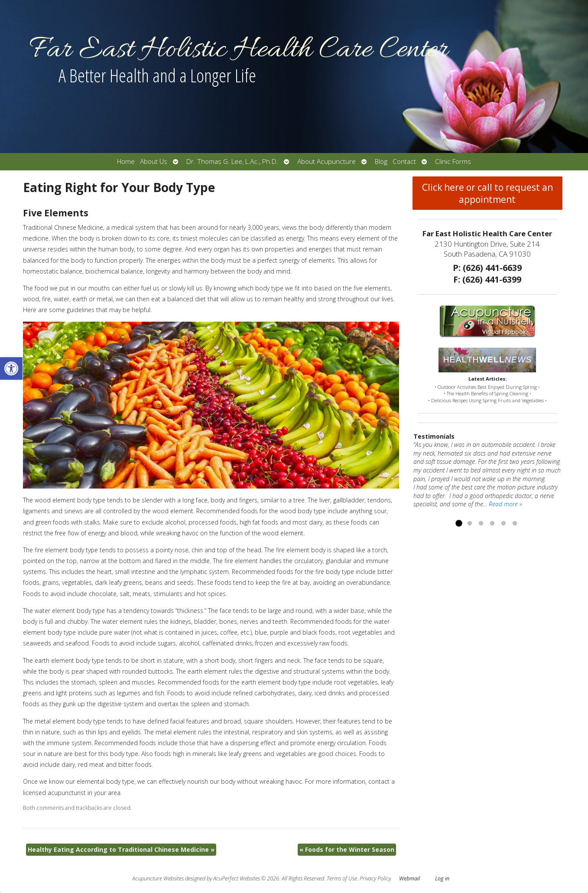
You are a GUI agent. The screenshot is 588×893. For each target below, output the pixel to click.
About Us (154, 161)
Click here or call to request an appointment (487, 193)
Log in (442, 878)
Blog (381, 161)
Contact (404, 161)
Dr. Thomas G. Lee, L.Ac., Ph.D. (232, 161)
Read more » (505, 504)
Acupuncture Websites (158, 878)
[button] (11, 368)
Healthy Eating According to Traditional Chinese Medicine (121, 849)
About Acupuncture (326, 161)
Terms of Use (342, 878)
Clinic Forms (453, 161)
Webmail (409, 878)
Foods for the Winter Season (347, 849)
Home (126, 161)
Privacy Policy (375, 878)
